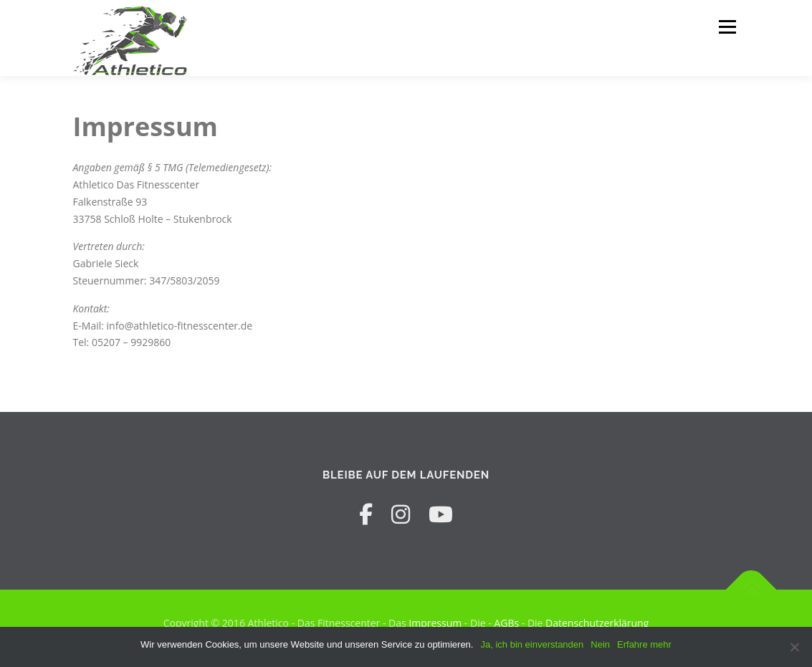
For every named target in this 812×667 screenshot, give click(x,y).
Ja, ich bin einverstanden (532, 644)
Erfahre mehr (644, 644)
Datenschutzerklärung (597, 623)
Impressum (435, 623)
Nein (600, 644)
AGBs (506, 623)
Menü (727, 27)
